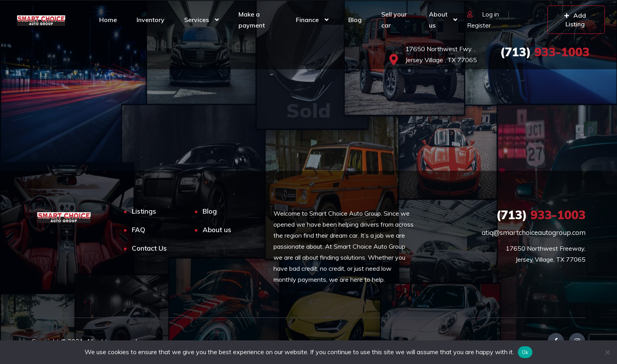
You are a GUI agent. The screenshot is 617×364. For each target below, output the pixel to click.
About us (438, 20)
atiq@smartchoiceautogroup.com (534, 232)
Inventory (151, 20)
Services (197, 20)
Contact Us (149, 248)
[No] (607, 352)
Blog (355, 20)
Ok (525, 352)
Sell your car (394, 20)
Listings (144, 211)
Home (108, 20)
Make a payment (252, 20)
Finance (307, 20)
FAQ (139, 230)
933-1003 (545, 52)
